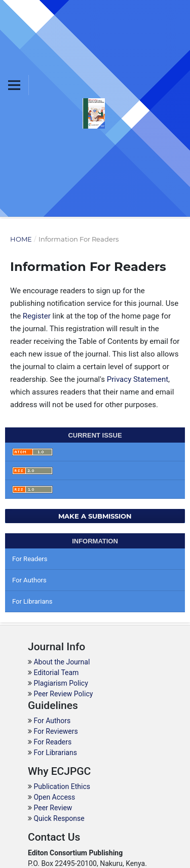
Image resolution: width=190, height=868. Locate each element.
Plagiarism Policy (61, 683)
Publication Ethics (62, 786)
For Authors (29, 580)
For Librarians (32, 601)
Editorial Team (56, 673)
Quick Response (59, 818)
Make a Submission (95, 516)
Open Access (54, 797)
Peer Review (53, 808)
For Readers (30, 559)
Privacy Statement (138, 379)
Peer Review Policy (63, 694)
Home (21, 239)
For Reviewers (55, 731)
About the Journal (62, 662)
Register (37, 316)
